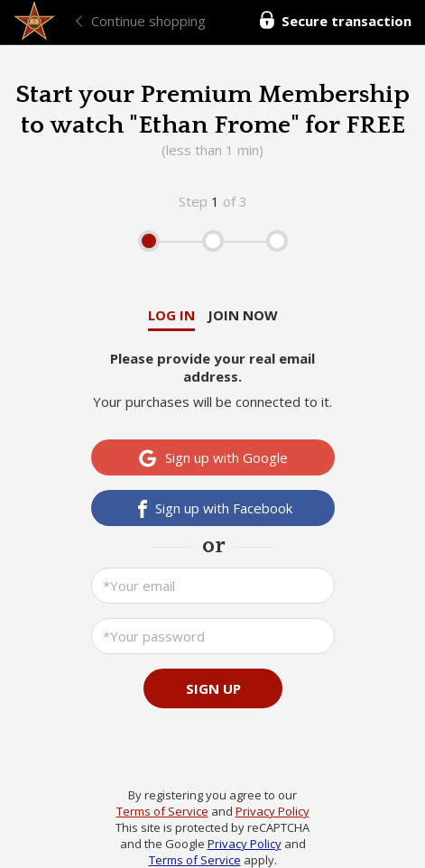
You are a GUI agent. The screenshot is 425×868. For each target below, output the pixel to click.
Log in (171, 315)
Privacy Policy (273, 811)
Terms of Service (162, 811)
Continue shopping (148, 21)
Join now (243, 315)
